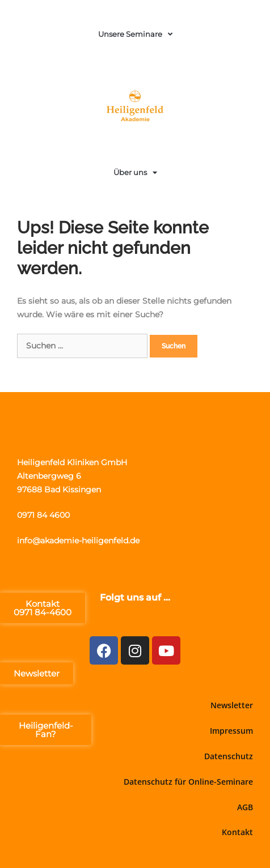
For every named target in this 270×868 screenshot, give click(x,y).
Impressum (231, 731)
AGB (245, 807)
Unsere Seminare (135, 34)
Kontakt (237, 832)
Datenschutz (229, 756)
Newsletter (232, 705)
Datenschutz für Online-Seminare (188, 782)
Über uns (135, 173)
